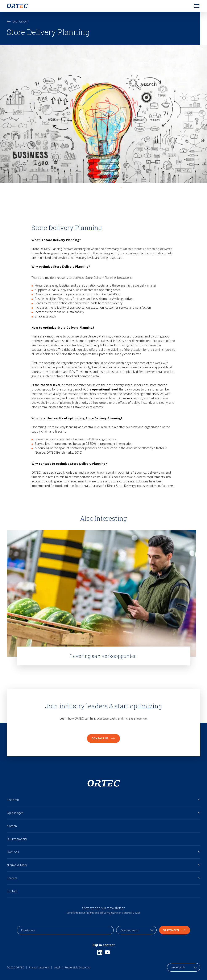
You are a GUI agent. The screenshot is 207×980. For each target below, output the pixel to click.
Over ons (13, 852)
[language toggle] (184, 967)
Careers (12, 878)
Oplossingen (15, 813)
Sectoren (13, 800)
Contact (12, 891)
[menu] (194, 6)
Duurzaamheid (17, 839)
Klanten (12, 826)
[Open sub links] (199, 800)
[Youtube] (107, 952)
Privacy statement (39, 967)
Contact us (103, 738)
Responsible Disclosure (78, 967)
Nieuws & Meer (17, 865)
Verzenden (175, 930)
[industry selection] (136, 930)
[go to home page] (17, 6)
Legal (57, 967)
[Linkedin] (100, 952)
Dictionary (17, 22)
